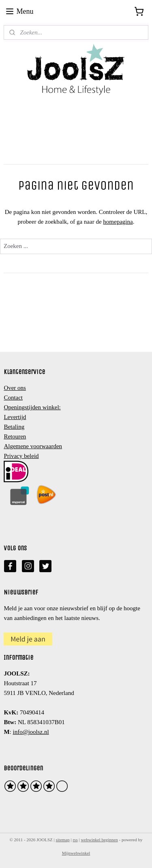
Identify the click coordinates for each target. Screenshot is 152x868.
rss (75, 840)
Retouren (15, 436)
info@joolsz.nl (31, 732)
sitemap (63, 840)
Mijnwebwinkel (76, 853)
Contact (13, 398)
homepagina (118, 222)
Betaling (14, 427)
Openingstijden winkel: (32, 407)
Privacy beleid (21, 456)
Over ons (15, 388)
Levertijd (15, 417)
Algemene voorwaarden (33, 446)
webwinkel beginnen (99, 840)
